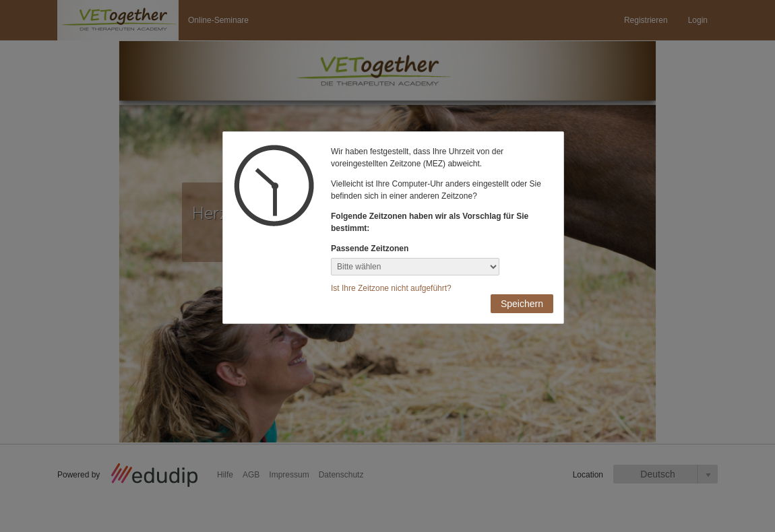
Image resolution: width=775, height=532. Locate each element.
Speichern (522, 304)
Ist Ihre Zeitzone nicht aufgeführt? (391, 288)
